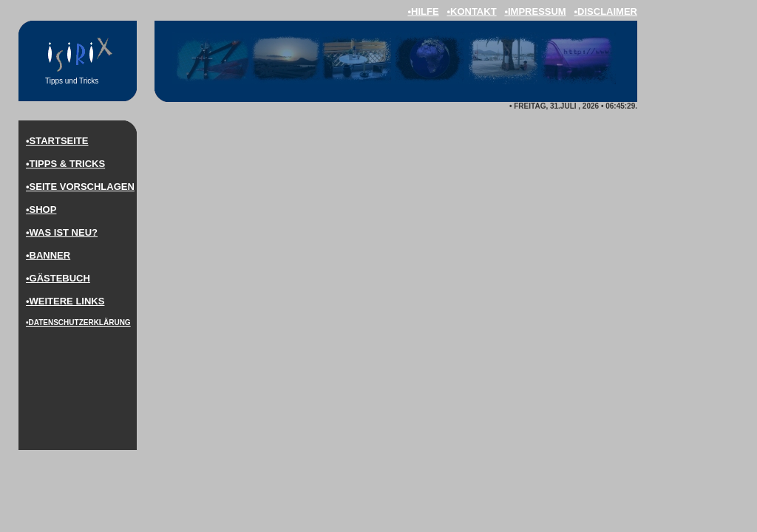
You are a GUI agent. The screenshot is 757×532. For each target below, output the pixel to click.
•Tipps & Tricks (65, 164)
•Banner (48, 255)
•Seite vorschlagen (80, 187)
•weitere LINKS (65, 301)
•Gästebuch (58, 278)
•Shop (41, 209)
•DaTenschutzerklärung (78, 323)
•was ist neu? (62, 232)
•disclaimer (606, 11)
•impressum (535, 11)
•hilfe (423, 11)
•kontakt (471, 11)
